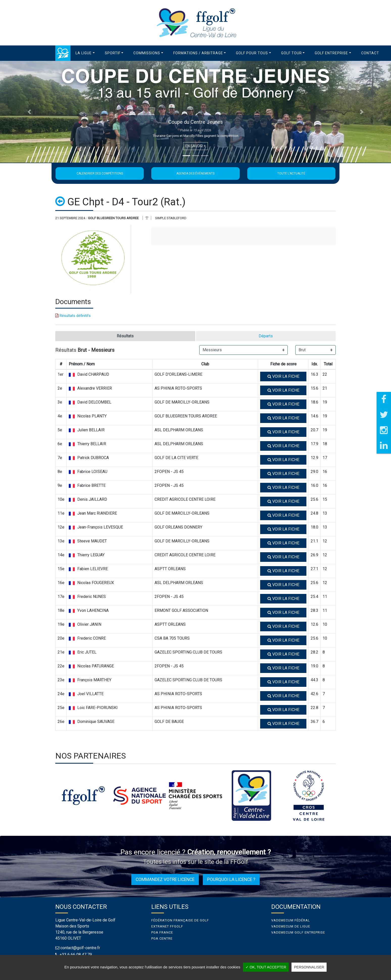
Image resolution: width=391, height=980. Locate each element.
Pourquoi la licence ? (231, 880)
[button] (85, 53)
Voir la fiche (283, 376)
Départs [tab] (266, 336)
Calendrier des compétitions (100, 173)
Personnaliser (309, 967)
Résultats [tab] (125, 336)
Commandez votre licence (165, 880)
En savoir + (196, 146)
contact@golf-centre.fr (80, 948)
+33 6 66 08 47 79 (76, 955)
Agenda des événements (195, 173)
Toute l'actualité (291, 173)
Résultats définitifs (73, 316)
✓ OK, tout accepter (266, 967)
